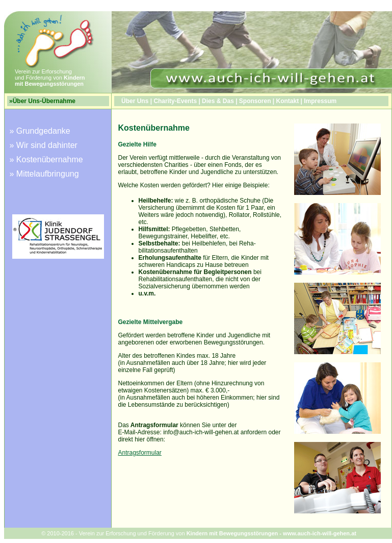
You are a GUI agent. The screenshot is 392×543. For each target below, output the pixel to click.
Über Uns (135, 101)
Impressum (320, 101)
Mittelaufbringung (48, 174)
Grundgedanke (43, 131)
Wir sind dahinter (47, 145)
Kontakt (288, 101)
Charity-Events (175, 101)
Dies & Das (218, 101)
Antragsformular (140, 453)
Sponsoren (255, 101)
